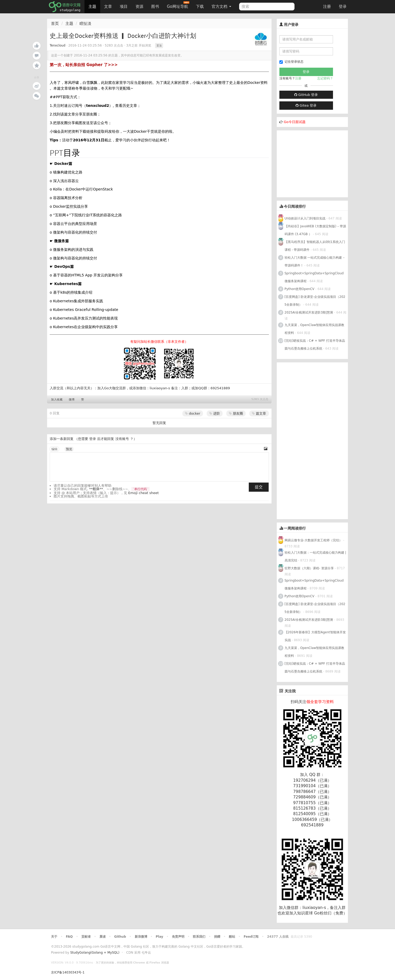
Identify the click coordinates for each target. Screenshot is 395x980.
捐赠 (217, 937)
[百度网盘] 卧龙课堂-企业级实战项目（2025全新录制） (315, 301)
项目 (124, 7)
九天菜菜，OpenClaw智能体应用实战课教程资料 (315, 329)
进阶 (215, 413)
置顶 (159, 46)
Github (120, 937)
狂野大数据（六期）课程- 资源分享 (309, 568)
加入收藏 (57, 400)
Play (159, 937)
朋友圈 (236, 413)
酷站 (232, 937)
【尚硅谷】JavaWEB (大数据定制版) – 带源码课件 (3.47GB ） (315, 230)
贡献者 (86, 937)
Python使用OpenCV (300, 289)
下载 (200, 7)
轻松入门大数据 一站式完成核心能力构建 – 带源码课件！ (315, 262)
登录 (343, 7)
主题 (92, 7)
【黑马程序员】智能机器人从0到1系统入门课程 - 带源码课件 (315, 246)
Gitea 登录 (306, 105)
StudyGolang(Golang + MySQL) (95, 953)
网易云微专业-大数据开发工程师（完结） (313, 540)
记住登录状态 (291, 62)
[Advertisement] (316, 163)
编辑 (54, 449)
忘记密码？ (325, 78)
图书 (155, 7)
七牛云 (146, 953)
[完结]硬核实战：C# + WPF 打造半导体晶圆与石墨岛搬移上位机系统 (315, 345)
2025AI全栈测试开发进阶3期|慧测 (309, 312)
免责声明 (178, 937)
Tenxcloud (58, 45)
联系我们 (199, 937)
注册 (327, 7)
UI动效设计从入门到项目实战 (305, 218)
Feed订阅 (251, 937)
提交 (259, 487)
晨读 (103, 937)
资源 (139, 7)
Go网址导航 (178, 5)
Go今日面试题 (295, 122)
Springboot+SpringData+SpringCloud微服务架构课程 (314, 277)
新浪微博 (141, 937)
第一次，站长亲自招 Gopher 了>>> (84, 65)
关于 (54, 937)
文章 (108, 7)
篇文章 (259, 413)
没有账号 (122, 439)
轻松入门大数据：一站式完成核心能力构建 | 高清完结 (315, 556)
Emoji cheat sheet (143, 493)
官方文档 (221, 7)
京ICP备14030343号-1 (68, 972)
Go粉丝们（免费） (331, 913)
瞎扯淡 (85, 24)
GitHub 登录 (306, 95)
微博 (72, 400)
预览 (69, 449)
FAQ (69, 937)
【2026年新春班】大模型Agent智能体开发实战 (315, 636)
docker (193, 413)
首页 (55, 24)
